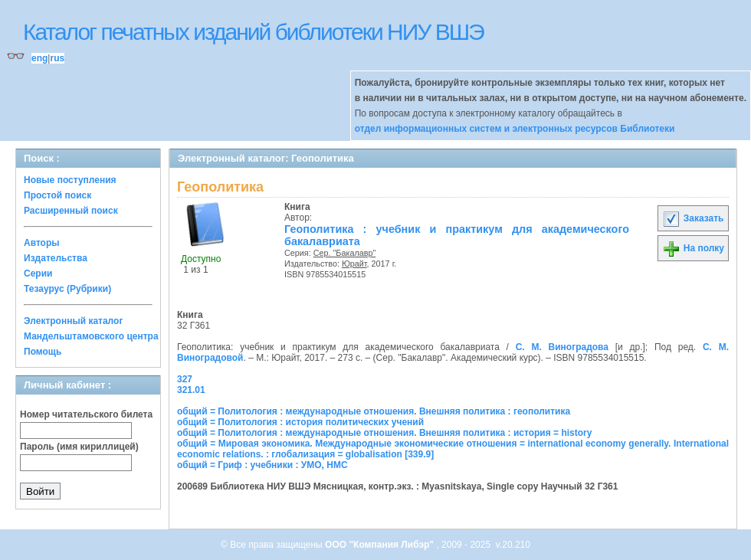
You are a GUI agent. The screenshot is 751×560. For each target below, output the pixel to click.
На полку (693, 248)
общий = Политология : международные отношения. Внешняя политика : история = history (384, 433)
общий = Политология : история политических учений (300, 422)
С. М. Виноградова (562, 347)
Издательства (56, 258)
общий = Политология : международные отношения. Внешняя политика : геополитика (374, 411)
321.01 (191, 390)
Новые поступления (70, 180)
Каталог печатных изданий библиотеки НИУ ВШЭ (253, 32)
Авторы (42, 243)
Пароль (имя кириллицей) (79, 447)
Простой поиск (57, 195)
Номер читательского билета (86, 414)
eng (39, 58)
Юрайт (354, 264)
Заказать (693, 218)
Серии (38, 273)
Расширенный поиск (71, 211)
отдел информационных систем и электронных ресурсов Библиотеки (515, 129)
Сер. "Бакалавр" (345, 253)
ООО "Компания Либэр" (380, 545)
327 (185, 379)
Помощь (43, 352)
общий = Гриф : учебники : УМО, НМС (262, 465)
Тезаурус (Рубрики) (67, 289)
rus (57, 58)
